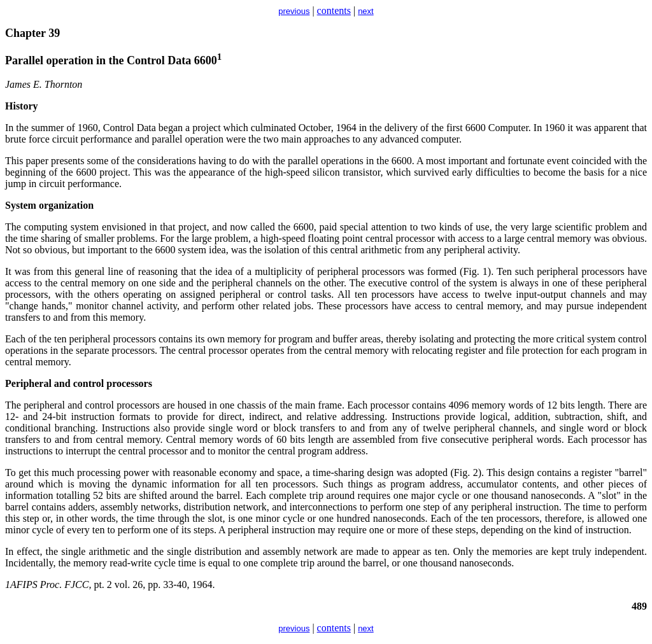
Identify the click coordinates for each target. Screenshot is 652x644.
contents (334, 10)
